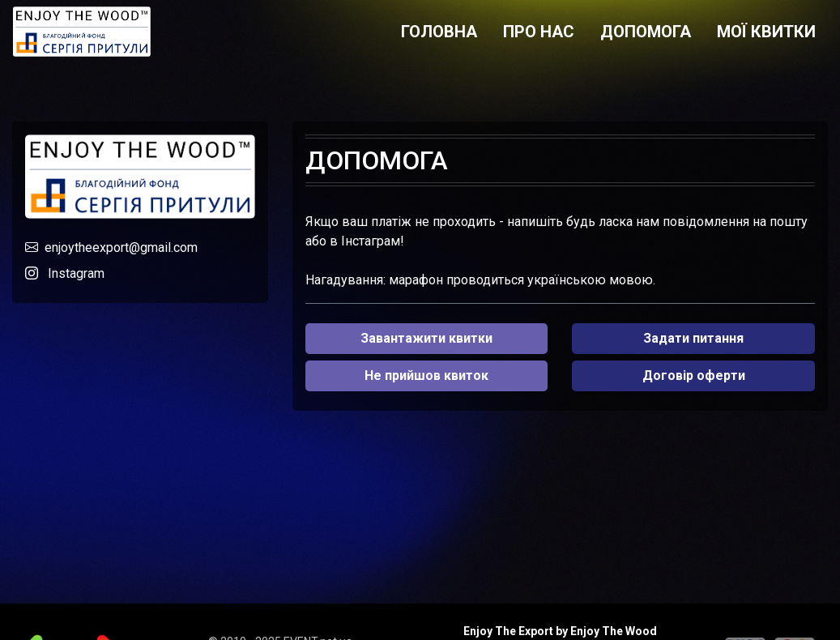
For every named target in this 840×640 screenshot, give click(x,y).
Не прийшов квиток (426, 375)
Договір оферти (694, 375)
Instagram (76, 273)
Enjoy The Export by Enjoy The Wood (560, 631)
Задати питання (693, 338)
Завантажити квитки (426, 338)
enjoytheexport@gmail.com (121, 247)
